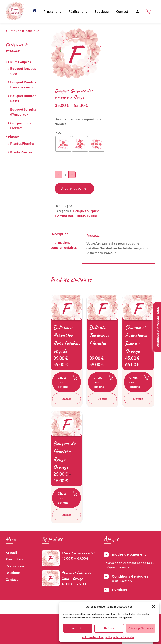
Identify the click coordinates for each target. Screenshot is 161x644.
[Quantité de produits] (65, 175)
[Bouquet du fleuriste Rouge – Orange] (67, 424)
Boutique (13, 573)
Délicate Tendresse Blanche (99, 335)
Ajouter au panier (74, 188)
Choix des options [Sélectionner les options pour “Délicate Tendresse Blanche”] (99, 382)
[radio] (63, 144)
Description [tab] (59, 234)
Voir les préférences (141, 628)
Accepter (78, 628)
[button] (153, 606)
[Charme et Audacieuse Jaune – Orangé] (138, 308)
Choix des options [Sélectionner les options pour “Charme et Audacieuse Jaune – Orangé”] (135, 382)
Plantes (14, 137)
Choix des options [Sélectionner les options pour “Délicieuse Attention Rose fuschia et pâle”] (63, 382)
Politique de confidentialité (120, 637)
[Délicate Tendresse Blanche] (102, 308)
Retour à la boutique (22, 31)
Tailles (59, 133)
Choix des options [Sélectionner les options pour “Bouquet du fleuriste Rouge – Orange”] (63, 498)
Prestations (14, 559)
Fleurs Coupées (86, 216)
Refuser (109, 628)
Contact (12, 580)
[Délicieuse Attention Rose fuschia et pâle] (67, 308)
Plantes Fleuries (22, 143)
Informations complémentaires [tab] (64, 245)
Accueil (11, 553)
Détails (67, 399)
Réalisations (15, 566)
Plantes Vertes (21, 152)
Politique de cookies (93, 637)
